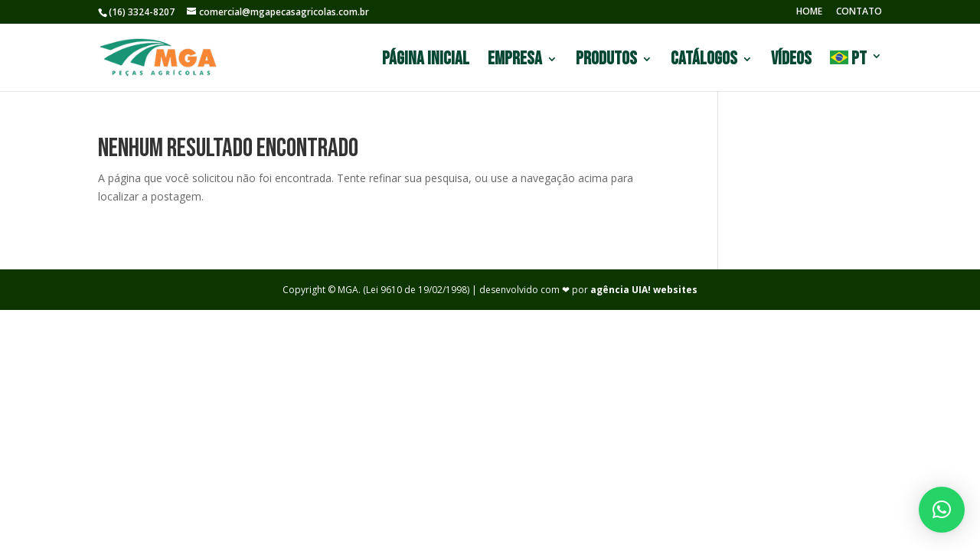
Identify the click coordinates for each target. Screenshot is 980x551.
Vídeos (791, 62)
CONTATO (859, 12)
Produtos (606, 62)
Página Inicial (426, 62)
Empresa (515, 62)
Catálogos (704, 62)
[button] (942, 510)
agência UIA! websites (644, 290)
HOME (809, 12)
